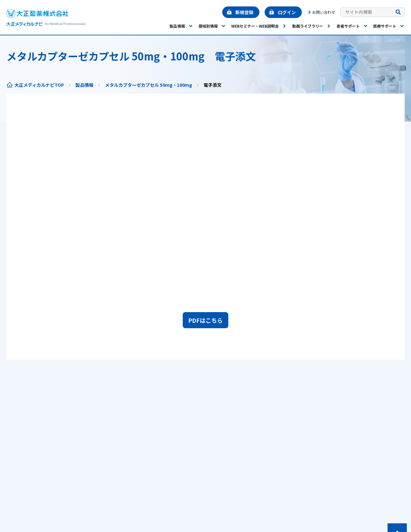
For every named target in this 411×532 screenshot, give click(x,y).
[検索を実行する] (398, 12)
